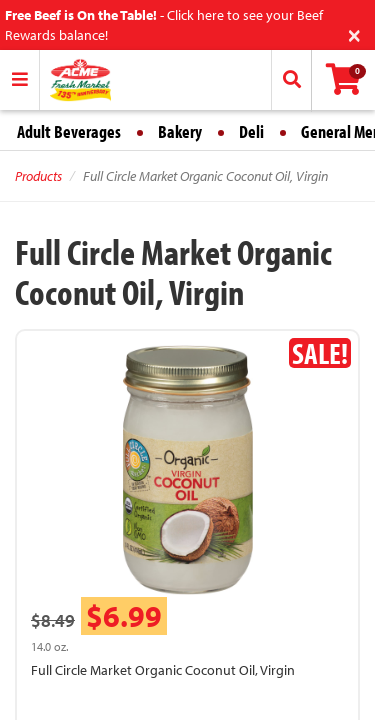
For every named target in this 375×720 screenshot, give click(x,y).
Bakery (180, 131)
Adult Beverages (69, 131)
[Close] (354, 33)
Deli (251, 131)
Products (38, 176)
